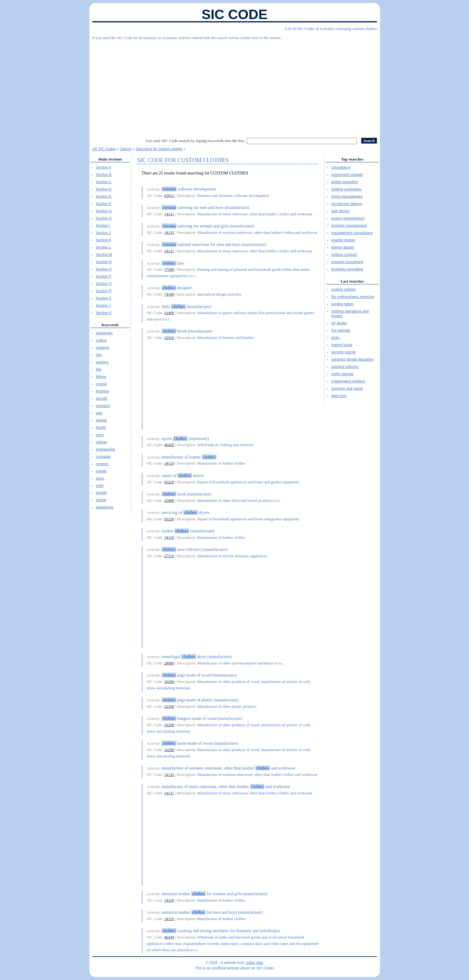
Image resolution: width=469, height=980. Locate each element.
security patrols (343, 352)
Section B (104, 175)
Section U (104, 313)
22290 (169, 706)
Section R (104, 291)
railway (102, 442)
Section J (103, 233)
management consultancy (352, 233)
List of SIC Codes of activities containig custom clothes (331, 29)
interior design (343, 247)
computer (104, 457)
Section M (104, 255)
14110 (169, 463)
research (103, 406)
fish (99, 369)
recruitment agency (347, 204)
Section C (104, 182)
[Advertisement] (235, 86)
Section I (103, 226)
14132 (169, 232)
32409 (169, 313)
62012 (169, 195)
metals (101, 471)
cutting (101, 340)
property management (349, 226)
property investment (347, 262)
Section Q (104, 284)
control (101, 384)
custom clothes (343, 290)
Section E (104, 197)
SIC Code (235, 14)
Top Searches (352, 159)
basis (100, 478)
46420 (169, 445)
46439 (169, 937)
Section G (104, 211)
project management (348, 218)
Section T (104, 306)
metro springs (342, 374)
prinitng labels (342, 304)
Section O (104, 269)
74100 (169, 294)
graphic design (343, 240)
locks (335, 338)
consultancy (341, 167)
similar (101, 500)
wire (99, 413)
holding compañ (344, 255)
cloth (100, 486)
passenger (104, 333)
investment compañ (347, 175)
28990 (169, 663)
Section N (104, 262)
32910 (169, 338)
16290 (169, 682)
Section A (104, 167)
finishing (103, 391)
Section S (104, 298)
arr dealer (339, 323)
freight (101, 428)
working (102, 362)
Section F (104, 204)
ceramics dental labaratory (353, 359)
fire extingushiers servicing (353, 297)
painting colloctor (345, 367)
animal (101, 420)
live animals (341, 330)
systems (103, 348)
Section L (104, 247)
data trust (339, 396)
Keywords (110, 325)
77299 (169, 269)
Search (126, 149)
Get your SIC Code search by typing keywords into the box (195, 141)
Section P (104, 276)
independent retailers (348, 381)
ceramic (102, 464)
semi (100, 435)
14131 (169, 214)
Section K (104, 240)
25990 (169, 500)
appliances (105, 507)
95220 (169, 482)
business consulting (347, 269)
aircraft (102, 399)
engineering (106, 449)
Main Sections (110, 159)
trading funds (342, 345)
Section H (104, 218)
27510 (169, 556)
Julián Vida (254, 963)
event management (347, 197)
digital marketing (344, 182)
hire (99, 355)
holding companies (346, 189)
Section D (104, 189)
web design (340, 211)
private (101, 493)
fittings (101, 377)
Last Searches (352, 281)
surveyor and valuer (347, 389)
